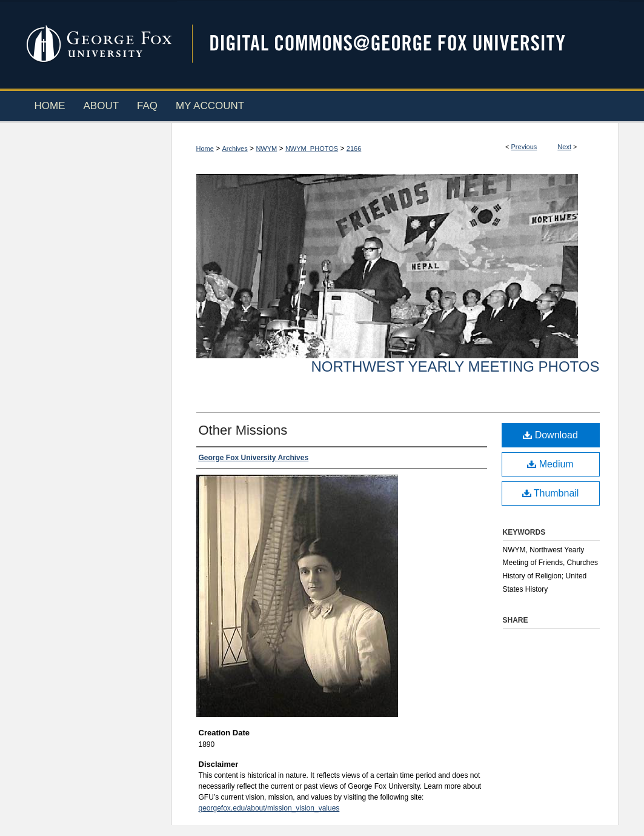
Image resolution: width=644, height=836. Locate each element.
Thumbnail (551, 493)
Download (550, 435)
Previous (524, 147)
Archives (235, 149)
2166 (354, 149)
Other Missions (243, 430)
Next (564, 147)
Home (205, 149)
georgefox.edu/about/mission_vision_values (269, 808)
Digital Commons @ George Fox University (398, 44)
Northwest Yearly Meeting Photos (455, 366)
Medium (550, 464)
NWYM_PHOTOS (312, 149)
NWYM (266, 149)
